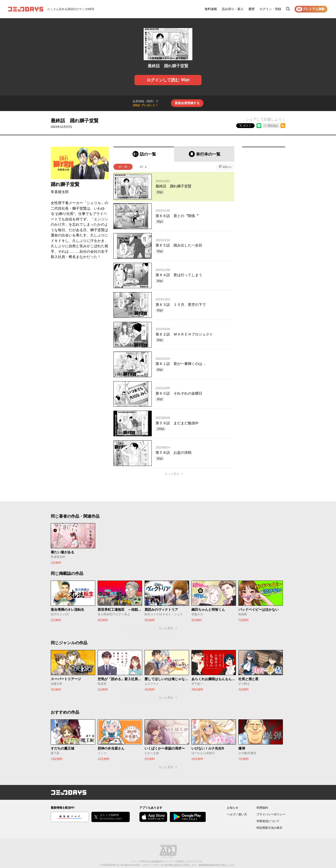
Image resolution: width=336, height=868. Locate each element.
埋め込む (273, 126)
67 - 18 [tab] (123, 167)
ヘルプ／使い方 (237, 814)
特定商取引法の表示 (269, 828)
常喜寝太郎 (60, 192)
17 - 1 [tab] (143, 167)
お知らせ (233, 808)
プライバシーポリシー (271, 814)
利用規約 (262, 808)
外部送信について (268, 821)
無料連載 (211, 9)
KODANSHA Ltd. (111, 865)
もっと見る (172, 474)
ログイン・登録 (270, 9)
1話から (227, 167)
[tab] (144, 154)
